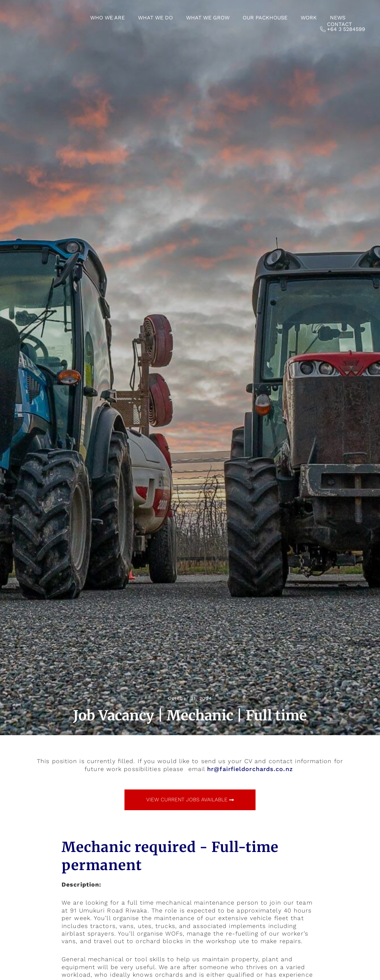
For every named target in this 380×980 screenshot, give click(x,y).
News (338, 18)
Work (309, 18)
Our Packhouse (265, 18)
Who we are (108, 18)
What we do (155, 18)
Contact (339, 24)
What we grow (208, 18)
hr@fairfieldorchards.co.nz (250, 769)
